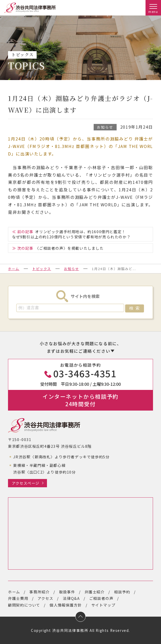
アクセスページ (26, 483)
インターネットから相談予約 (81, 400)
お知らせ (105, 127)
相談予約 (122, 592)
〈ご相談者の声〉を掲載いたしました (69, 248)
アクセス (46, 598)
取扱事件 (67, 592)
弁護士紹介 (95, 592)
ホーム (14, 269)
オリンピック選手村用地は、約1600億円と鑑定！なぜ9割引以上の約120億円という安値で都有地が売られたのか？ (71, 234)
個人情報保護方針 (66, 605)
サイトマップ (103, 605)
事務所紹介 (39, 592)
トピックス (42, 269)
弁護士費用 (18, 598)
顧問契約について (24, 605)
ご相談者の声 (101, 598)
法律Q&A (71, 598)
